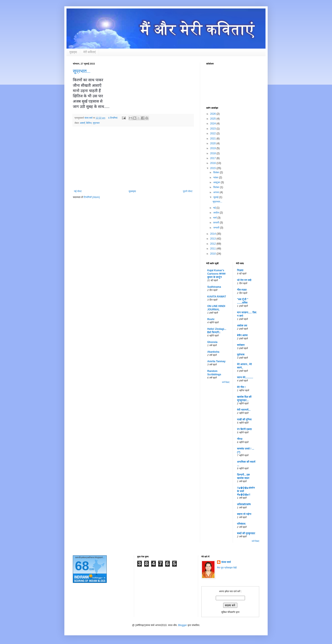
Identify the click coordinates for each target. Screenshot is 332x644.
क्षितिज (89, 123)
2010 (213, 254)
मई (215, 208)
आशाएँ (82, 123)
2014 (213, 234)
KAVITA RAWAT (217, 297)
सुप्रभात (96, 123)
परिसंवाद (241, 524)
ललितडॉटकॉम (244, 504)
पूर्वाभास (241, 355)
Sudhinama (214, 287)
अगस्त (216, 192)
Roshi (211, 319)
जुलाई (216, 197)
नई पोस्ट (78, 191)
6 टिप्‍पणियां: (113, 118)
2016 (213, 163)
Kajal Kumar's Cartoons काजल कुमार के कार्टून (216, 274)
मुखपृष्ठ (73, 52)
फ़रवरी (216, 223)
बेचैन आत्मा (242, 335)
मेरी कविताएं (90, 52)
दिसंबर (216, 172)
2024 (213, 124)
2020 (213, 143)
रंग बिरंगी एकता (245, 429)
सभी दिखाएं (226, 382)
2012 (213, 244)
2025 (213, 119)
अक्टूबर (217, 182)
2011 (213, 249)
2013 (213, 239)
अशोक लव (242, 326)
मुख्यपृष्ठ (132, 191)
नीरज (240, 439)
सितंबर (217, 187)
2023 (213, 129)
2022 (213, 133)
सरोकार (241, 345)
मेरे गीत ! (241, 387)
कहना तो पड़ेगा (244, 514)
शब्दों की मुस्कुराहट (246, 533)
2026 (213, 114)
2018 (213, 153)
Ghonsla (212, 342)
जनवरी (217, 228)
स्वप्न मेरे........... (245, 377)
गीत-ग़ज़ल (242, 290)
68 (82, 566)
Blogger (182, 625)
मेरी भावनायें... (244, 410)
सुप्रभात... (82, 71)
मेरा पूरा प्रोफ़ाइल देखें (227, 568)
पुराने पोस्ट (188, 191)
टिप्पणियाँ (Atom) (92, 197)
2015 (213, 168)
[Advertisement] (133, 158)
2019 (213, 148)
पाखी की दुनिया (244, 420)
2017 (213, 158)
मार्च (215, 218)
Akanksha (213, 352)
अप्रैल (216, 213)
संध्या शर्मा (226, 562)
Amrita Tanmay (216, 361)
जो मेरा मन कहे (244, 280)
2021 (213, 139)
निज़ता (240, 270)
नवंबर (216, 178)
